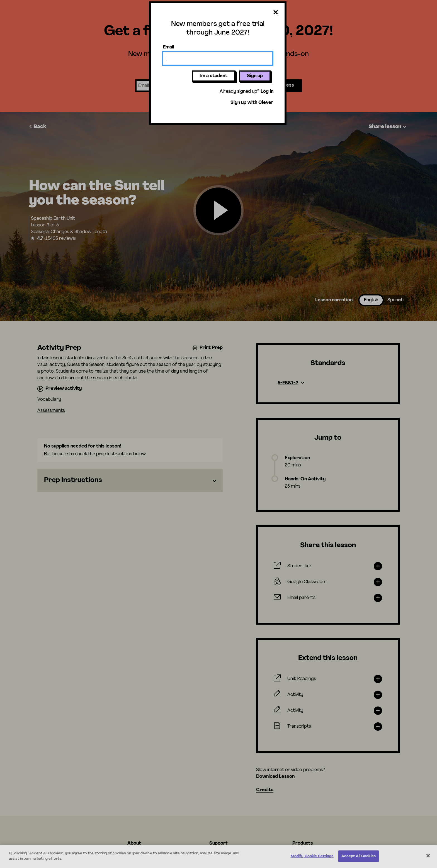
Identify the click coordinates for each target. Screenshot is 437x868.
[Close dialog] (276, 13)
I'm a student (213, 76)
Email (169, 47)
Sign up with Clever (252, 103)
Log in (267, 92)
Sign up (255, 76)
